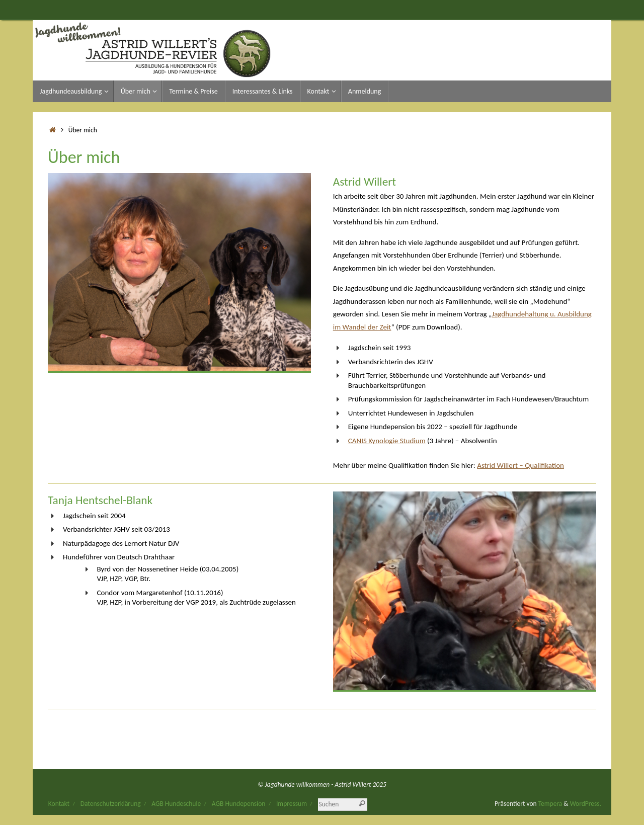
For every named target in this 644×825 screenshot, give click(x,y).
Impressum (292, 804)
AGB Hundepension (239, 804)
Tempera (550, 804)
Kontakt (59, 804)
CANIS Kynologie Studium (387, 441)
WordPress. (586, 804)
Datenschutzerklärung (111, 804)
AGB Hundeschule (176, 804)
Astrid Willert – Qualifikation (520, 465)
